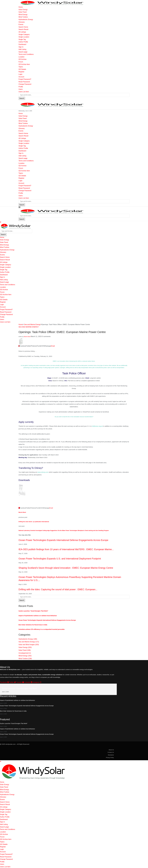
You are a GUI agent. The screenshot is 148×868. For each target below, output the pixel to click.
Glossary (22, 22)
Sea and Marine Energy (32, 324)
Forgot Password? (25, 79)
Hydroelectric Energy (26, 19)
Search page (23, 52)
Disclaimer (111, 755)
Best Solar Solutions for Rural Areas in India (33, 625)
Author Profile (23, 42)
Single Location (24, 37)
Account (21, 77)
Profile (21, 87)
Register (22, 72)
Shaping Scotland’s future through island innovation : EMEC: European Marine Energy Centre (66, 568)
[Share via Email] (53, 346)
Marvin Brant (27, 337)
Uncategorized (25, 653)
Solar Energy (23, 10)
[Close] (1, 222)
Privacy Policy (110, 758)
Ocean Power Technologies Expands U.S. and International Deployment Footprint (60, 559)
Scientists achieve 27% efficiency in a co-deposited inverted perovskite (42, 629)
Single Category (24, 34)
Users (21, 89)
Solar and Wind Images (29, 645)
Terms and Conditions (26, 54)
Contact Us (111, 752)
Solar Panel (23, 12)
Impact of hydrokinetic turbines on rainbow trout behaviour (38, 616)
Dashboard (22, 44)
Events (21, 24)
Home (21, 7)
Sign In (21, 47)
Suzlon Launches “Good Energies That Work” (33, 611)
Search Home (23, 27)
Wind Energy (23, 15)
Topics (21, 67)
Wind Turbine (23, 17)
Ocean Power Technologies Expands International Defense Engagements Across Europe (63, 540)
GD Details (22, 69)
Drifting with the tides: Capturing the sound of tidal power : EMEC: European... (58, 589)
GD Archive (23, 59)
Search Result (23, 29)
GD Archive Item (24, 64)
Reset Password (24, 82)
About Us (111, 750)
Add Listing (22, 49)
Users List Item (24, 92)
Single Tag (22, 39)
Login (20, 74)
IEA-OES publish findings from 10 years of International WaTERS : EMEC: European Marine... (66, 549)
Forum (21, 62)
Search (22, 98)
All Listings (22, 32)
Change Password (25, 84)
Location (22, 57)
